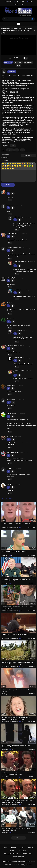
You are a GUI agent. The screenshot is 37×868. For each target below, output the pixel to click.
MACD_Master (12, 413)
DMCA (12, 851)
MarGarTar (10, 303)
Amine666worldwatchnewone (10, 528)
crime (22, 150)
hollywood (10, 150)
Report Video (18, 62)
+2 (12, 555)
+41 (12, 583)
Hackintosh (10, 319)
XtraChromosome (12, 234)
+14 (22, 666)
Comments (5, 155)
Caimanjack (10, 205)
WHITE (17, 1)
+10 (22, 638)
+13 (22, 722)
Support (30, 848)
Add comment (29, 155)
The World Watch (16, 865)
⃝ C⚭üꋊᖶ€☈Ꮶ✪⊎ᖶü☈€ (21, 261)
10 (4, 631)
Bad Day (13, 146)
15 (4, 576)
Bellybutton (17, 290)
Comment (4, 161)
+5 (22, 805)
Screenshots (28, 62)
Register (16, 4)
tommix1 (10, 468)
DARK (23, 1)
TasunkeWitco (11, 399)
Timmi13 (9, 484)
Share (18, 66)
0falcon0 (9, 191)
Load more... (19, 838)
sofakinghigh (11, 278)
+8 (22, 777)
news (17, 150)
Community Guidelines (11, 854)
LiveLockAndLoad (19, 331)
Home (5, 848)
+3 (12, 694)
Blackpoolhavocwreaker (14, 248)
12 (4, 548)
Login (22, 4)
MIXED (30, 1)
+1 (13, 194)
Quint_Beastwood (13, 452)
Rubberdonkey (18, 217)
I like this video (10, 58)
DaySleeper (12, 72)
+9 (22, 611)
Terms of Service (19, 857)
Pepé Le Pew (18, 358)
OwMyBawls (11, 385)
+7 (22, 528)
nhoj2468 (10, 436)
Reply (10, 200)
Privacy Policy (27, 854)
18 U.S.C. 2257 (22, 851)
